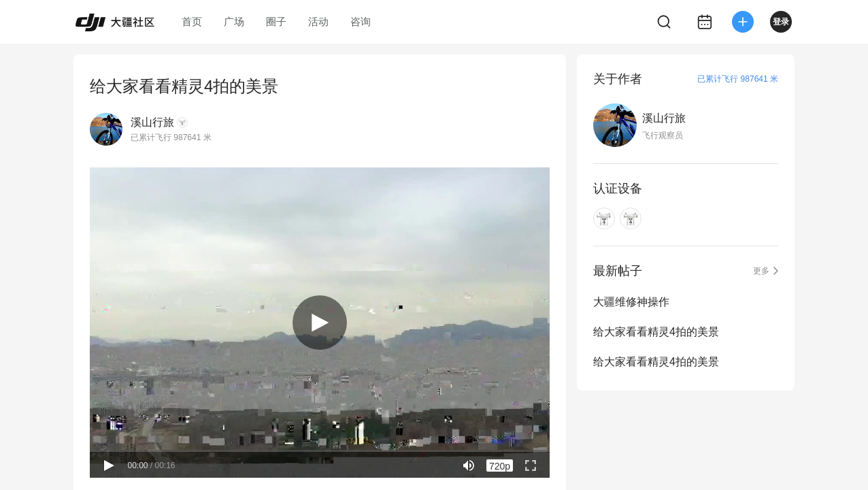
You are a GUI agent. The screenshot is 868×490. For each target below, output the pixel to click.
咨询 (361, 21)
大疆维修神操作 (631, 302)
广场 (234, 21)
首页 (192, 21)
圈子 (276, 21)
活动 (318, 21)
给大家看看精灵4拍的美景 (656, 332)
